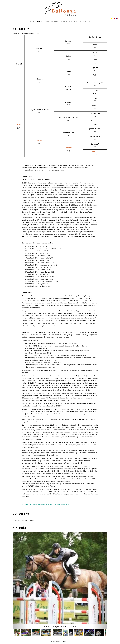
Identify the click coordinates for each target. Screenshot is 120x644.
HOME (32, 21)
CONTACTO (73, 21)
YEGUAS (39, 21)
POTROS (64, 21)
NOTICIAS (83, 21)
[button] (20, 580)
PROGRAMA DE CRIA (52, 21)
